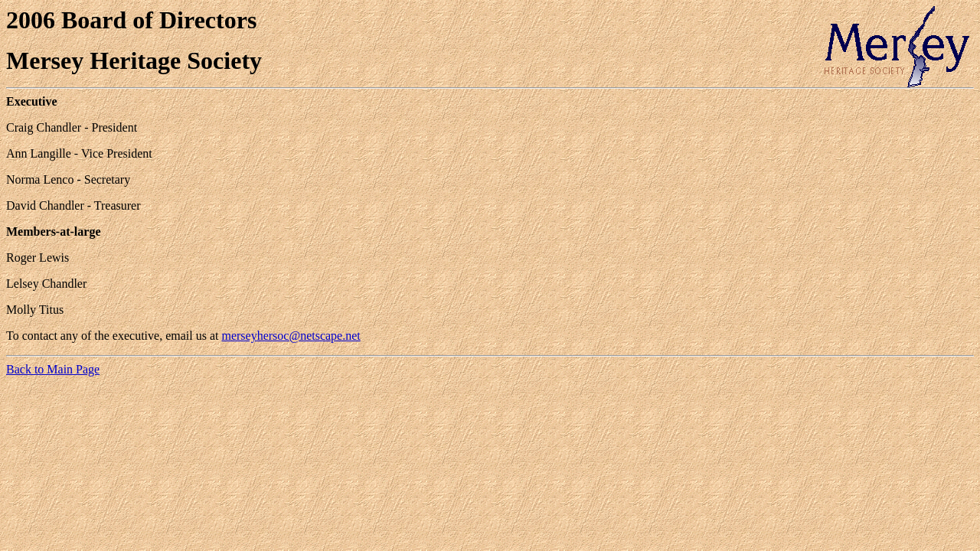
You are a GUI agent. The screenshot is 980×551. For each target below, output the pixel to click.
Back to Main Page (53, 369)
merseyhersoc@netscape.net (291, 336)
